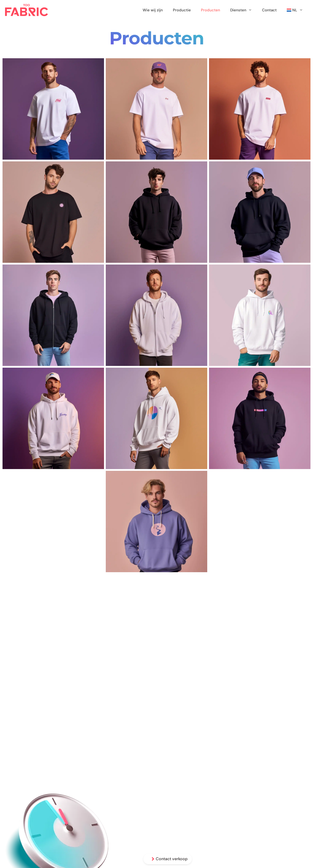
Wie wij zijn (153, 10)
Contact (269, 10)
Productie (182, 10)
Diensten (244, 10)
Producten (211, 10)
